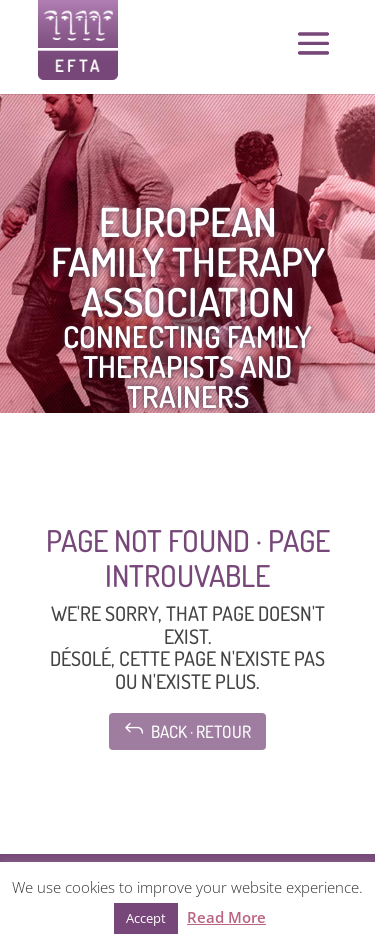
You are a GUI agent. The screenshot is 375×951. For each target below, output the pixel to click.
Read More (226, 917)
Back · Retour (187, 729)
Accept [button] (146, 918)
